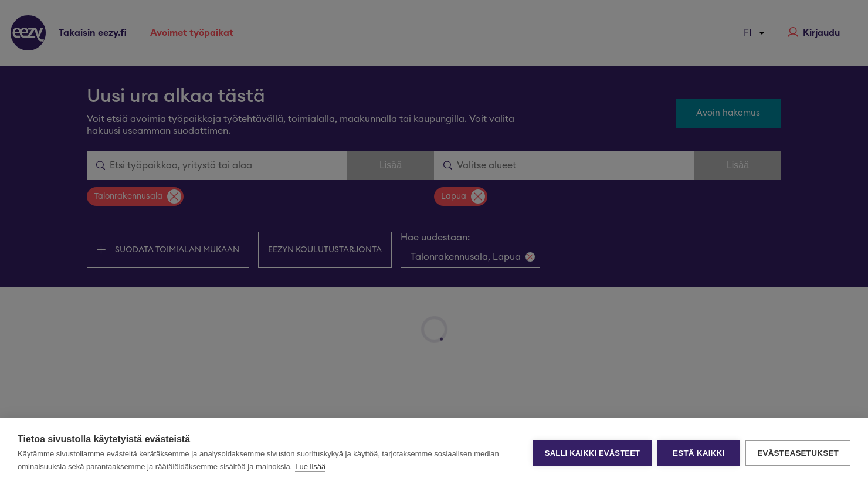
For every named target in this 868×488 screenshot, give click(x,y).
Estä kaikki (699, 453)
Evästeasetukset (798, 453)
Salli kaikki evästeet (592, 453)
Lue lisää (310, 467)
